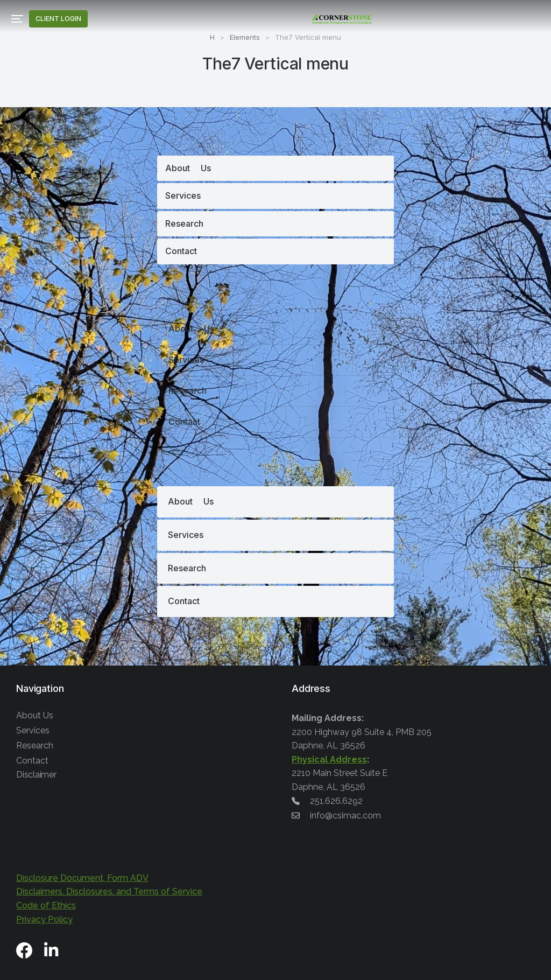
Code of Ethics (46, 905)
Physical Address (329, 759)
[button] (17, 19)
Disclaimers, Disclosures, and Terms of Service (109, 891)
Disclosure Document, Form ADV (82, 878)
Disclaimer (36, 775)
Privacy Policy (44, 919)
